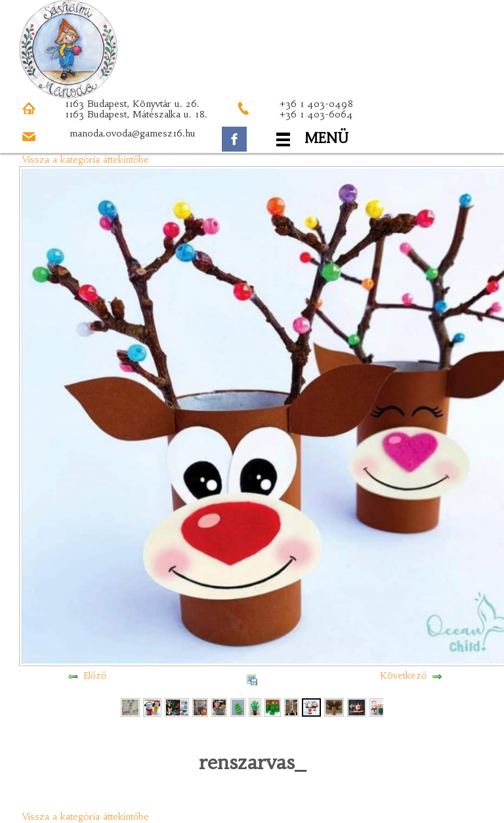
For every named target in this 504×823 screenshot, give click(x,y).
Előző (95, 675)
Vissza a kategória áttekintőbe (86, 159)
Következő (403, 675)
